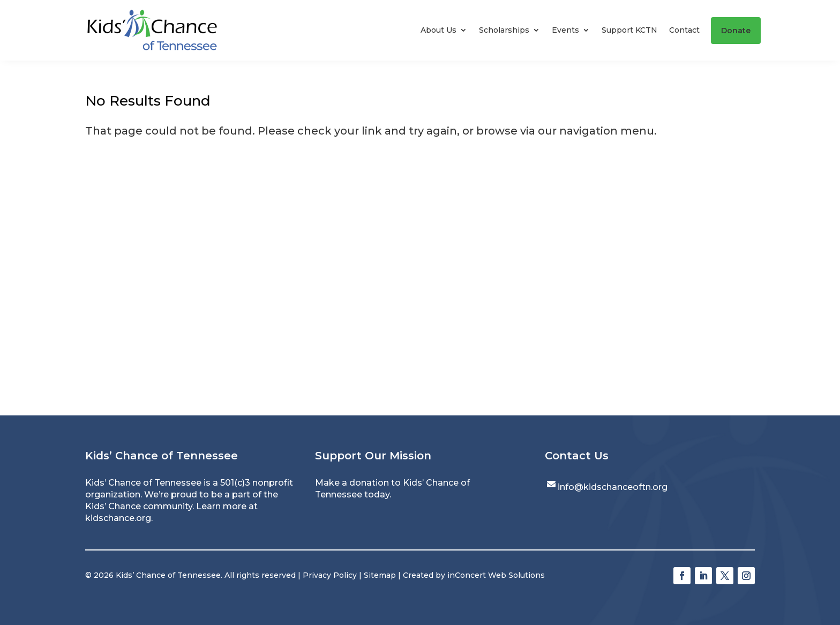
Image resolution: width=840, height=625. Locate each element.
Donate (736, 31)
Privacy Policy (330, 575)
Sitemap (380, 575)
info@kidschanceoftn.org (613, 487)
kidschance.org (118, 518)
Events (565, 30)
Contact (684, 30)
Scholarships (504, 30)
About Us (438, 30)
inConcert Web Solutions (496, 575)
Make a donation (352, 483)
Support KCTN (629, 30)
